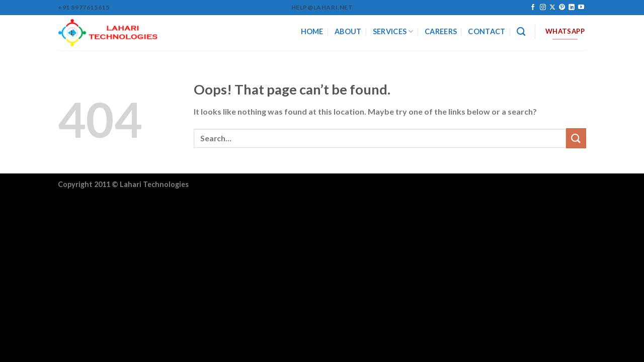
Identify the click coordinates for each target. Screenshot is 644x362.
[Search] (521, 32)
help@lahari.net (322, 7)
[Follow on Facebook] (533, 8)
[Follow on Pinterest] (562, 8)
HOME (312, 31)
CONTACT (487, 31)
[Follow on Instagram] (543, 8)
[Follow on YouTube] (581, 8)
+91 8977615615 (84, 7)
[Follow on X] (552, 8)
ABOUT (348, 31)
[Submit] (576, 138)
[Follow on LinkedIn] (572, 8)
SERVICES (393, 31)
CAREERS (441, 31)
